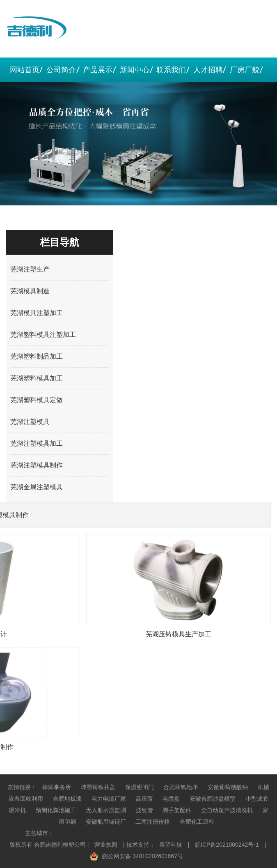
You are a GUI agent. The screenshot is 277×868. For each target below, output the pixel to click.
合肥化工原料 (197, 822)
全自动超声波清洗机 (227, 810)
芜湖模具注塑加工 (37, 313)
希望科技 (171, 845)
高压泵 (144, 799)
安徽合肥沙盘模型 (213, 799)
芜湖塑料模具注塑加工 (43, 335)
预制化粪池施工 (56, 810)
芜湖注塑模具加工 (37, 443)
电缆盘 (171, 799)
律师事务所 (57, 787)
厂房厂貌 (245, 70)
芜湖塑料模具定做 (37, 400)
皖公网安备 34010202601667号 (143, 856)
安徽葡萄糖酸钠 (228, 787)
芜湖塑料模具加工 (37, 378)
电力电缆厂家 (109, 799)
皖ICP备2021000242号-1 (227, 845)
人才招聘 (208, 70)
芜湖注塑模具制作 (37, 465)
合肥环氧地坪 (181, 787)
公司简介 (61, 70)
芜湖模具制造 (30, 291)
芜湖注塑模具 (30, 422)
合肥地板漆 (67, 799)
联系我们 (171, 70)
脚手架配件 (177, 810)
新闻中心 (135, 70)
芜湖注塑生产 (30, 269)
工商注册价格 (153, 822)
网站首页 (25, 70)
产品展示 (98, 70)
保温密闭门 (140, 787)
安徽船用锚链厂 (106, 822)
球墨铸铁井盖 (98, 787)
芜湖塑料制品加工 (37, 356)
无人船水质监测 (106, 810)
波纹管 (144, 810)
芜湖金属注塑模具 (37, 487)
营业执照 (106, 845)
